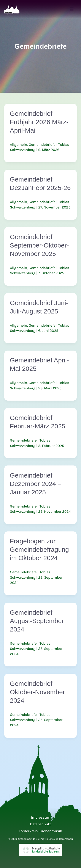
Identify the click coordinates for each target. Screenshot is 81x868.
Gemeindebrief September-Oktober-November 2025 (39, 245)
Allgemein (18, 144)
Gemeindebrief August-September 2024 (37, 621)
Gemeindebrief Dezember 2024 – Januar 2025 (36, 484)
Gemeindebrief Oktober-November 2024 (37, 692)
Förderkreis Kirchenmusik (40, 831)
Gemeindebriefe (42, 144)
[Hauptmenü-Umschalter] (72, 9)
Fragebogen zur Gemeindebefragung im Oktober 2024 (40, 549)
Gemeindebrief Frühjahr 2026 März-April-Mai (39, 122)
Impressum (41, 817)
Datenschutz (40, 824)
